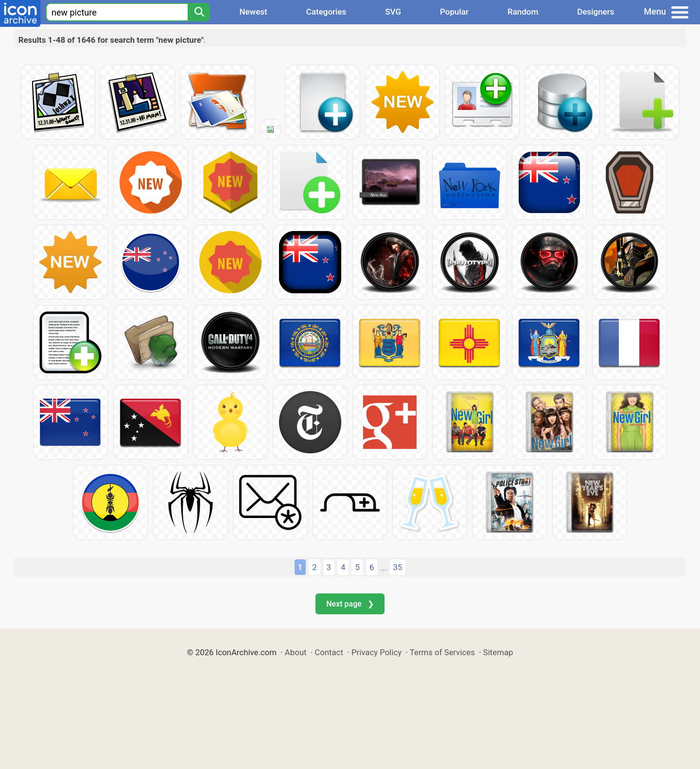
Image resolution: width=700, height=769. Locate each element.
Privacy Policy (376, 652)
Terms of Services (442, 652)
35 (398, 567)
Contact (329, 652)
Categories (326, 12)
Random (523, 12)
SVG (393, 12)
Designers (595, 12)
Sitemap (498, 652)
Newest (253, 12)
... (383, 568)
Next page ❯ (350, 604)
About (296, 652)
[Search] (199, 12)
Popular (454, 12)
